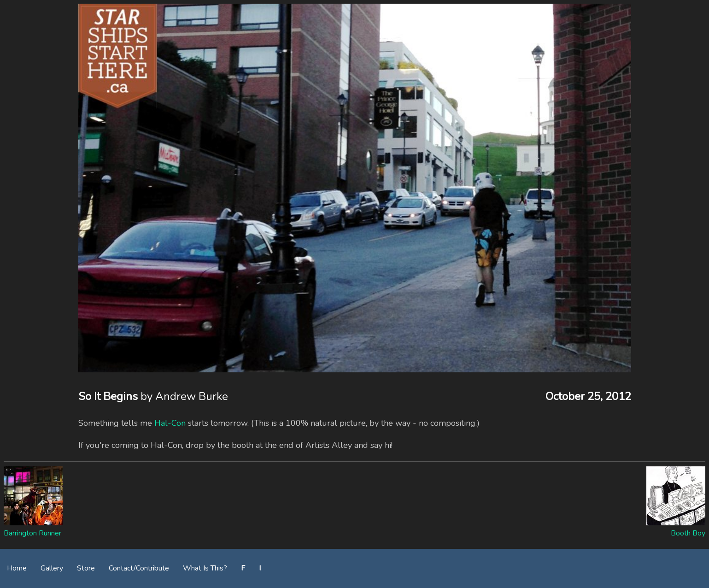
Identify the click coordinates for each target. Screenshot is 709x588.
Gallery (52, 568)
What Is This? (205, 568)
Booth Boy (688, 533)
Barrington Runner (32, 533)
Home (17, 568)
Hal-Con (170, 423)
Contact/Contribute (139, 568)
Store (86, 568)
